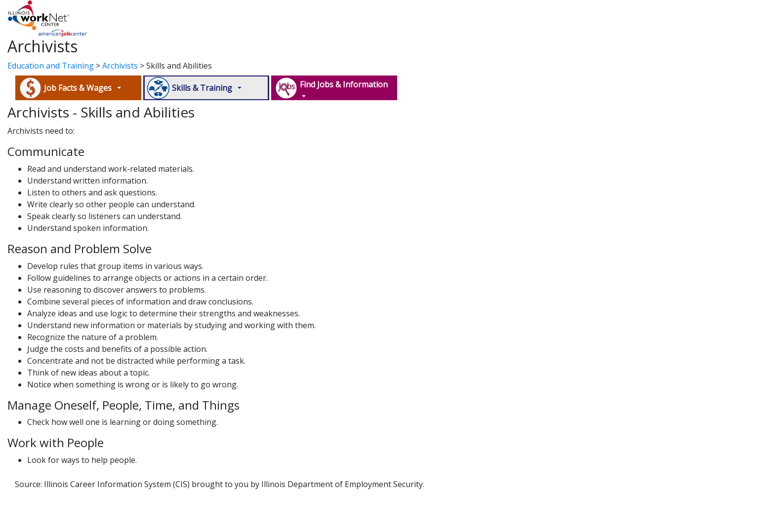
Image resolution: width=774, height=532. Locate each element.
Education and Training (51, 66)
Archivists (120, 66)
